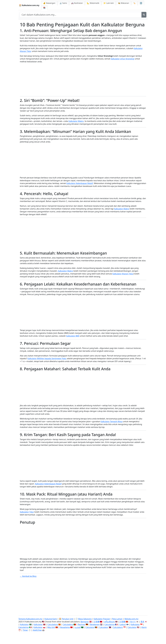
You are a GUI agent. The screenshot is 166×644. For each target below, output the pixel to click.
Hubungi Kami (51, 619)
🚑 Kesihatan (77, 3)
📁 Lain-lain (109, 3)
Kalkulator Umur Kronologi (122, 59)
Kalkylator (24, 624)
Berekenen (95, 624)
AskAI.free (37, 630)
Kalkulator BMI (73, 336)
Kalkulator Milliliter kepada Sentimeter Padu (47, 358)
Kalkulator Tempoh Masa (112, 421)
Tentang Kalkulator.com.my (30, 619)
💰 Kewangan (49, 3)
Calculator (90, 627)
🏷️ (134, 3)
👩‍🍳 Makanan (124, 3)
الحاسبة (78, 627)
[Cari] (144, 15)
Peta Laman (117, 619)
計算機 (97, 622)
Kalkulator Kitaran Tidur (123, 274)
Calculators (118, 627)
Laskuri (123, 624)
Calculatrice (109, 624)
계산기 (133, 622)
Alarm (144, 627)
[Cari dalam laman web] (81, 15)
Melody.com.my (131, 619)
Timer (25, 630)
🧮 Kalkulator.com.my (29, 5)
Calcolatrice (24, 627)
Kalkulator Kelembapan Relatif (80, 183)
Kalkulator (38, 624)
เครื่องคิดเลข (109, 622)
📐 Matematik (93, 3)
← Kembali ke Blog (28, 576)
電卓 (142, 622)
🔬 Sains (63, 3)
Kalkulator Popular (102, 619)
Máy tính (51, 627)
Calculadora (53, 624)
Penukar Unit (68, 619)
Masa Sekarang (85, 619)
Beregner (85, 622)
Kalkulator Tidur (27, 512)
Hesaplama (65, 627)
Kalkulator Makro (76, 121)
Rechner (82, 624)
